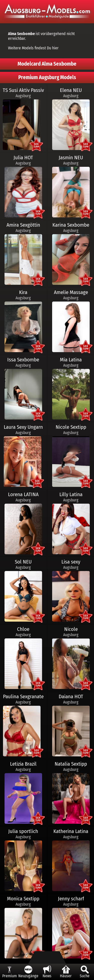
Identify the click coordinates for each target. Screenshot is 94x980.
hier (55, 48)
